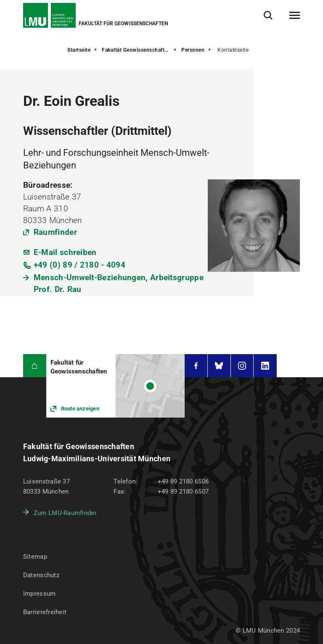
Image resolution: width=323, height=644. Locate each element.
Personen (193, 50)
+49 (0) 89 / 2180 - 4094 (79, 265)
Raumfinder (55, 232)
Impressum (40, 594)
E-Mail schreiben (65, 252)
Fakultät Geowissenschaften (136, 50)
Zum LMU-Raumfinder (65, 513)
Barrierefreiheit (45, 612)
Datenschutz (41, 575)
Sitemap (35, 557)
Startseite (79, 50)
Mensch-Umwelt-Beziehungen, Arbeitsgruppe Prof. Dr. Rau (119, 283)
